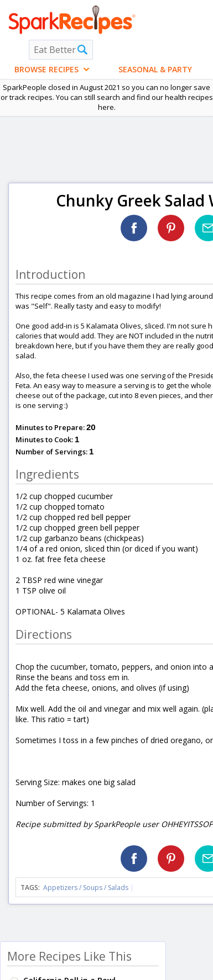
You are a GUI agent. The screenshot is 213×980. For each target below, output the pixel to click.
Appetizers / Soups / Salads (87, 888)
